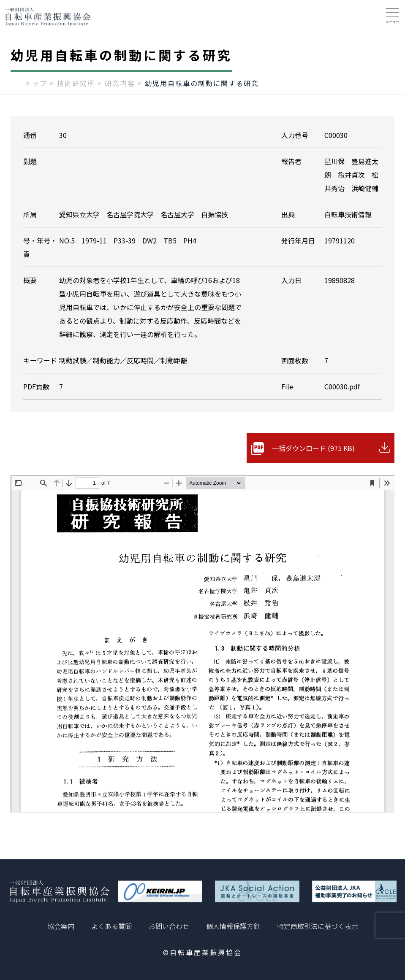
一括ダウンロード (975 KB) (313, 448)
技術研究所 (76, 83)
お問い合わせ (169, 926)
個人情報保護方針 (233, 926)
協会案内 (61, 926)
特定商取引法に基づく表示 (318, 926)
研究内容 (120, 83)
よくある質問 (111, 926)
